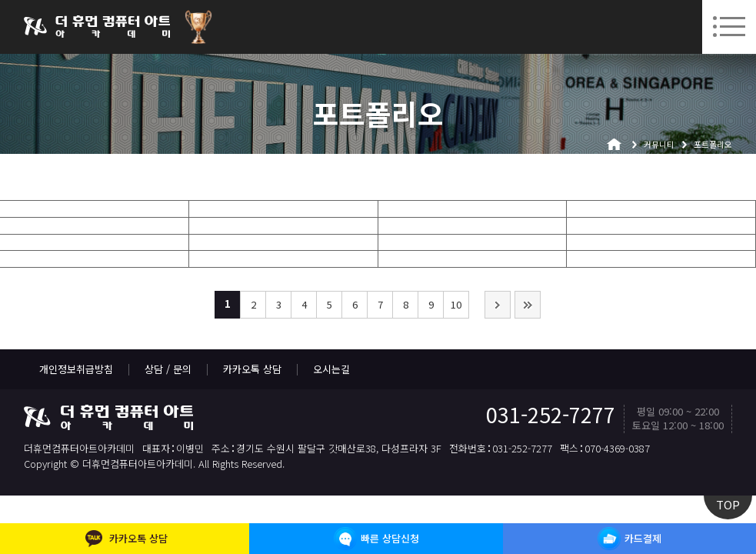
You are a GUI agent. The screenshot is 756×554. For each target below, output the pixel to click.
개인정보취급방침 (76, 369)
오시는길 (331, 369)
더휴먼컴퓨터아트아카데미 (97, 27)
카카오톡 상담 (252, 369)
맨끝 (528, 305)
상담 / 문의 (168, 369)
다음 (498, 305)
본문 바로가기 (0, 0)
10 (456, 304)
